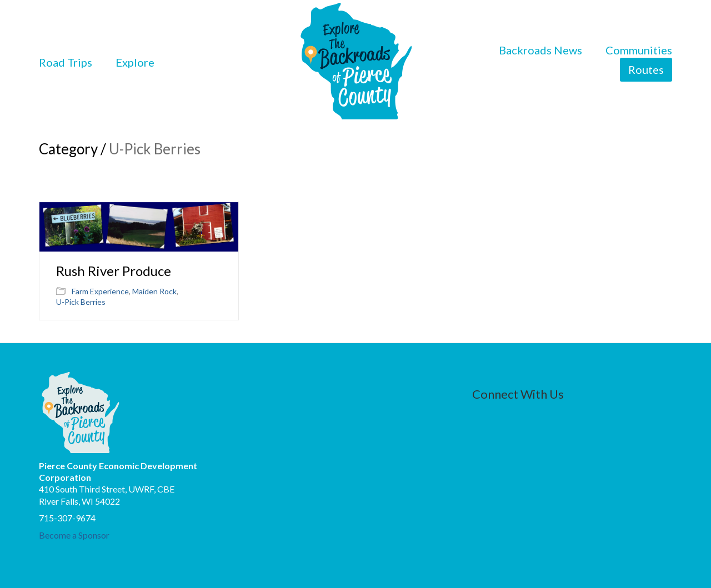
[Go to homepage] (356, 62)
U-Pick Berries (81, 302)
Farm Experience (100, 291)
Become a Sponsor (74, 535)
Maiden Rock (154, 291)
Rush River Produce (114, 271)
